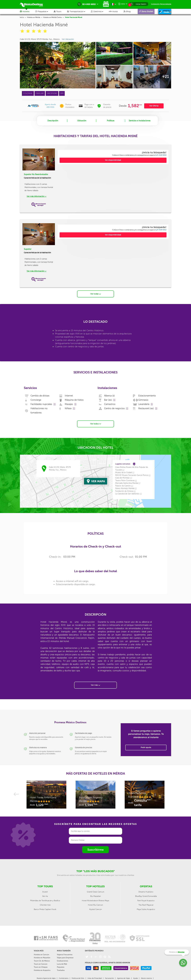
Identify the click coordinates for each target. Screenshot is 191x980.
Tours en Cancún (41, 963)
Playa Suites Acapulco (146, 909)
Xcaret (45, 891)
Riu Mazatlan (95, 896)
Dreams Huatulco (146, 891)
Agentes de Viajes (123, 978)
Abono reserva (146, 978)
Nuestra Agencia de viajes (46, 978)
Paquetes (61, 966)
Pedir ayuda (146, 747)
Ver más (95, 684)
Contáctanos (64, 978)
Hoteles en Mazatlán (42, 957)
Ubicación (82, 121)
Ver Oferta (154, 106)
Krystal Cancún (95, 909)
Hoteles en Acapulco (42, 970)
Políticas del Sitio (78, 978)
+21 (165, 77)
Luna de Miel (62, 963)
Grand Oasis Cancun (95, 891)
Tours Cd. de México (42, 960)
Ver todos (96, 423)
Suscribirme (95, 849)
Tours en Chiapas (41, 966)
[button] (79, 11)
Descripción (53, 121)
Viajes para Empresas (65, 957)
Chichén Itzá (45, 904)
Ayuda (135, 978)
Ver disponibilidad (113, 160)
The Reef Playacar (146, 904)
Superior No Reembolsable (36, 174)
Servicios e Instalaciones (140, 121)
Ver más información (36, 196)
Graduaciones (62, 960)
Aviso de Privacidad (95, 978)
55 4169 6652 (161, 155)
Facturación (109, 978)
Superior (28, 249)
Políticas (111, 121)
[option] (46, 795)
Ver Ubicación (68, 39)
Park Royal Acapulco (146, 900)
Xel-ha (45, 896)
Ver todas (96, 293)
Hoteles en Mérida (34, 17)
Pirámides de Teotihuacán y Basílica (45, 900)
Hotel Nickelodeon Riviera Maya (95, 900)
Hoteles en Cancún (41, 954)
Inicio (22, 17)
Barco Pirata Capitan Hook (45, 909)
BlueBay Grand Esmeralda (146, 896)
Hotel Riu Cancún (95, 904)
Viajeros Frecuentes (65, 954)
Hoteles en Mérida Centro (53, 17)
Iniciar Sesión (141, 4)
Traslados (61, 970)
